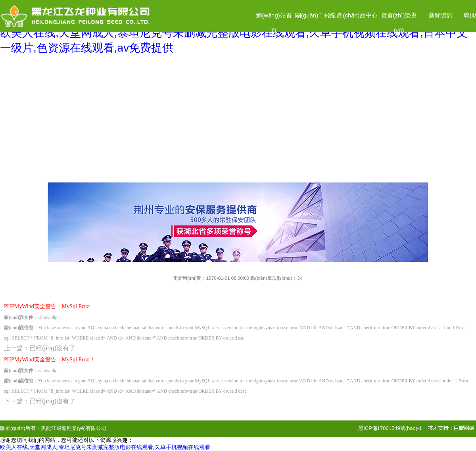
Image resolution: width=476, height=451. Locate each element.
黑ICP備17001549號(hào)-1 (390, 428)
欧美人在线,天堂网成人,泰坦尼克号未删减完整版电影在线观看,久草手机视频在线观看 (105, 447)
